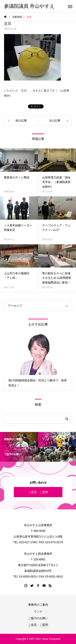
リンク (38, 611)
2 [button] (38, 370)
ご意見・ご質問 (38, 492)
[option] (38, 362)
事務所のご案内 (38, 605)
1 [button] (35, 370)
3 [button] (42, 370)
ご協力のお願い (38, 618)
